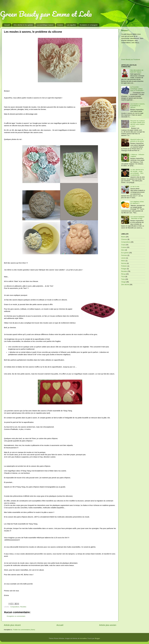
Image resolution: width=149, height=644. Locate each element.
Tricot (123, 277)
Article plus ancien (108, 625)
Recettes (23, 607)
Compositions (15, 607)
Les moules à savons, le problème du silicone (138, 106)
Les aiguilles (71, 25)
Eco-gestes (125, 253)
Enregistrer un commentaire (16, 616)
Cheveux (124, 239)
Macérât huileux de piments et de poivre (137, 140)
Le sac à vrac (135, 186)
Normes (124, 263)
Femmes (124, 255)
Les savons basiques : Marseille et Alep (137, 218)
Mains (123, 261)
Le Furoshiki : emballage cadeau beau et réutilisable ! (137, 89)
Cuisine (60, 25)
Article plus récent (12, 625)
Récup (123, 274)
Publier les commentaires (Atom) (24, 630)
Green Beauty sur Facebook (131, 59)
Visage (123, 282)
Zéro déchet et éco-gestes (23, 25)
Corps (123, 245)
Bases (123, 237)
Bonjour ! (125, 30)
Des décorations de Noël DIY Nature (137, 71)
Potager (124, 269)
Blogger (97, 638)
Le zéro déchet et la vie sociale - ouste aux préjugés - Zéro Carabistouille (137, 172)
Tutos (123, 279)
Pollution (124, 266)
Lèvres (123, 258)
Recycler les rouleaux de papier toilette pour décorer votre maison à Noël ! (138, 123)
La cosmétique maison (45, 25)
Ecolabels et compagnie (89, 25)
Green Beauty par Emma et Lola (46, 14)
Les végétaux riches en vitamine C (137, 202)
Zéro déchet (125, 285)
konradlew (83, 638)
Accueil (7, 25)
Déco (123, 250)
